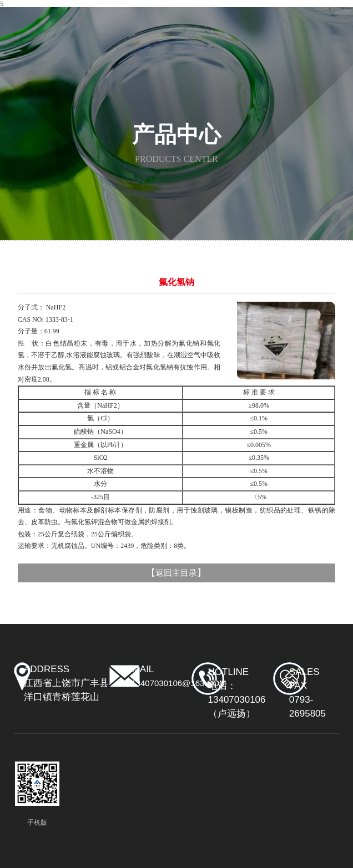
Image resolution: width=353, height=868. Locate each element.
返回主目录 (176, 573)
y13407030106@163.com (176, 683)
